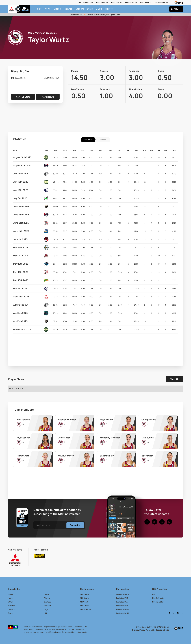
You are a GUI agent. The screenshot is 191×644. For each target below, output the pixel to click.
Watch (11, 602)
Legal (46, 609)
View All (174, 379)
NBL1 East (115, 3)
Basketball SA (122, 602)
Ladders (11, 609)
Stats (10, 613)
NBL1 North (101, 3)
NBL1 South (130, 3)
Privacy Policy (139, 630)
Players (47, 598)
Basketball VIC (122, 598)
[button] (86, 3)
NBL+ (46, 613)
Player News (48, 97)
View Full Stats (23, 97)
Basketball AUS (122, 613)
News (10, 598)
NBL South (84, 598)
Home (10, 594)
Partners (48, 606)
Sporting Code (162, 630)
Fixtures (11, 606)
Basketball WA (122, 606)
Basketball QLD (122, 594)
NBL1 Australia (84, 3)
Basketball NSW (123, 609)
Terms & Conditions (160, 627)
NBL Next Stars (158, 602)
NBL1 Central (160, 3)
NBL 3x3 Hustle (158, 598)
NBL (154, 594)
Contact (47, 602)
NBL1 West (145, 3)
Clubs (46, 594)
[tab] (88, 140)
